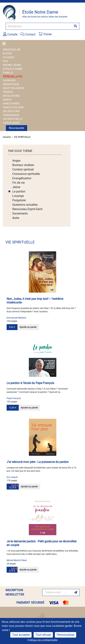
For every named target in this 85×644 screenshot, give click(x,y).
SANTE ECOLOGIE (13, 107)
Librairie (7, 137)
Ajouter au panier (28, 327)
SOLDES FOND (11, 111)
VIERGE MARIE (11, 123)
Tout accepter (21, 635)
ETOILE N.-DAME (13, 69)
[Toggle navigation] (5, 44)
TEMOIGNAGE (11, 115)
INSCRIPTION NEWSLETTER (15, 592)
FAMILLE (8, 73)
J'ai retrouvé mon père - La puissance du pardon (38, 462)
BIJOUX (7, 53)
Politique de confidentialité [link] (42, 640)
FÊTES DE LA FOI (13, 77)
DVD (5, 61)
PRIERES (8, 92)
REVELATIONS (11, 96)
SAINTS (7, 100)
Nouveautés (17, 128)
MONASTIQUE (11, 84)
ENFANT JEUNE (12, 65)
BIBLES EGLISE (12, 50)
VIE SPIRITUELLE (13, 119)
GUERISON (9, 80)
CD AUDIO (9, 57)
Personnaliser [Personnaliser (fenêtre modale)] (66, 635)
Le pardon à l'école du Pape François (30, 383)
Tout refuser (43, 635)
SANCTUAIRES (11, 103)
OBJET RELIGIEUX (13, 88)
